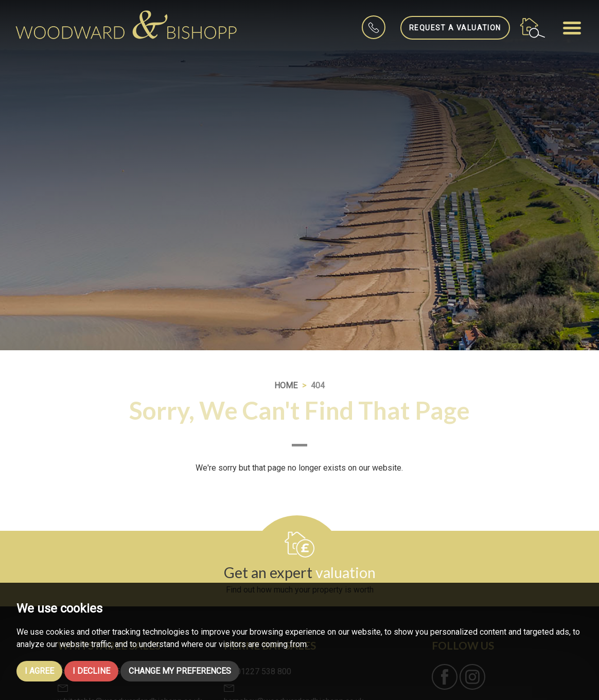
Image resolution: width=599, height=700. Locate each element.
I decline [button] (91, 671)
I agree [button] (39, 671)
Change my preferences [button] (180, 671)
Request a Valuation (455, 28)
